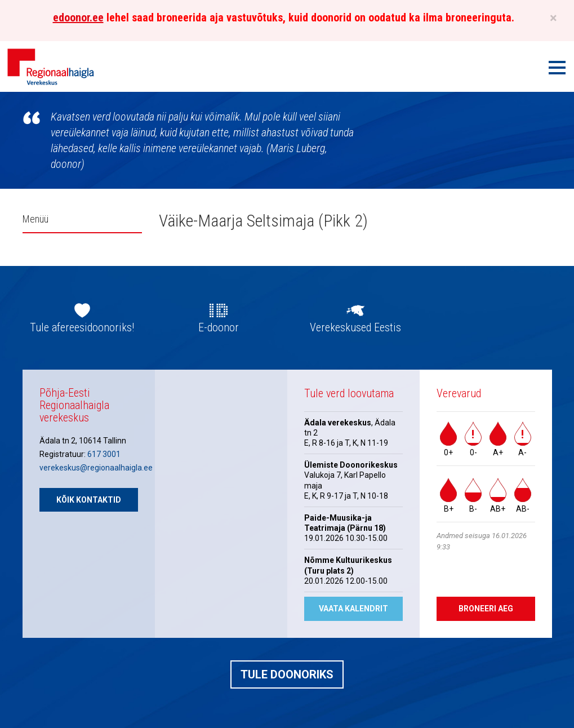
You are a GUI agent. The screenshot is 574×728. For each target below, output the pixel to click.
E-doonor (219, 327)
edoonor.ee (78, 17)
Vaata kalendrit (353, 609)
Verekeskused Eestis (355, 327)
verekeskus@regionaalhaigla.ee (96, 468)
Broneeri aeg (486, 609)
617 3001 (104, 454)
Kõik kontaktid (89, 500)
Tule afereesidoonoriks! (82, 327)
